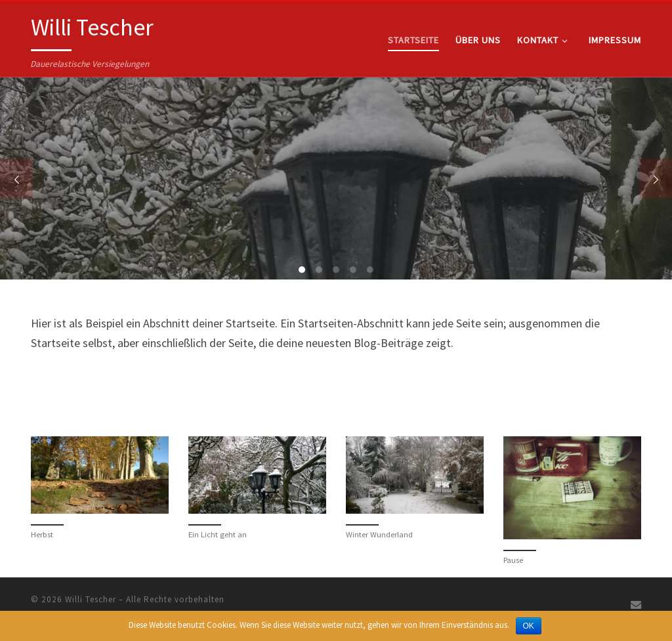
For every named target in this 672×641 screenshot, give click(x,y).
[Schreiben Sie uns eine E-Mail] (636, 605)
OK (529, 626)
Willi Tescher (91, 599)
